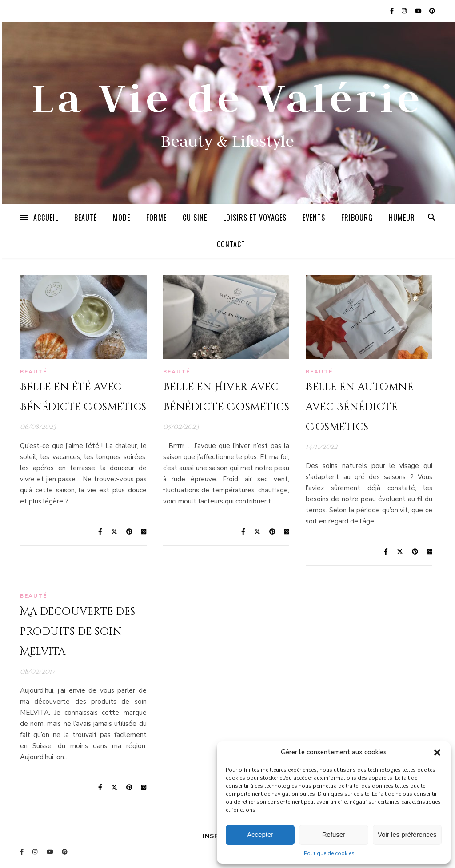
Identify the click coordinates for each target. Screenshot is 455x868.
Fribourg (357, 218)
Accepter (260, 834)
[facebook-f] (393, 11)
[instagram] (405, 11)
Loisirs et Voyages (255, 218)
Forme (156, 218)
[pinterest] (432, 11)
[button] (437, 753)
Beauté (86, 218)
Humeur (402, 218)
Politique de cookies (329, 853)
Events (314, 218)
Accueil (46, 218)
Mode (122, 218)
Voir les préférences (407, 834)
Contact (231, 244)
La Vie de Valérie (227, 97)
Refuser (334, 834)
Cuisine (195, 218)
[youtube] (419, 11)
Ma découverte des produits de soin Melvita (78, 632)
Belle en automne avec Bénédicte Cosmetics (359, 407)
